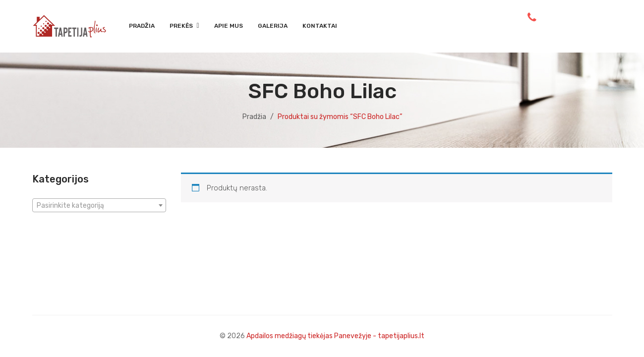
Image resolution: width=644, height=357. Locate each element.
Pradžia (254, 117)
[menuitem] (142, 26)
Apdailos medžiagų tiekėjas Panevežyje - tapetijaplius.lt (335, 336)
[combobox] (99, 205)
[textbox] (99, 206)
